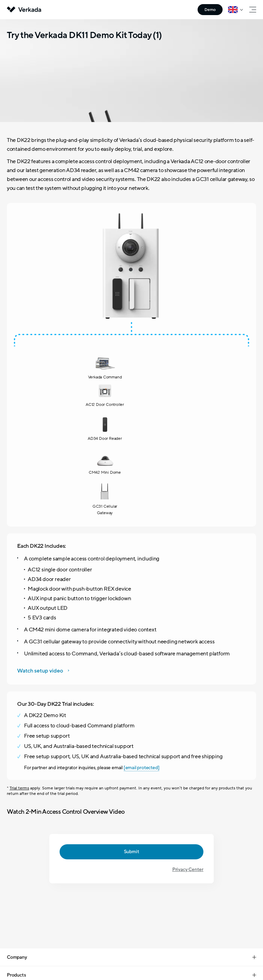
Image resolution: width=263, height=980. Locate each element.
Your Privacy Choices (123, 951)
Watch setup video (40, 448)
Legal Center (91, 935)
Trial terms (19, 565)
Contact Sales (131, 876)
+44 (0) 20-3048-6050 (132, 839)
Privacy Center (188, 647)
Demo (210, 10)
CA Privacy (159, 951)
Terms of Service (169, 935)
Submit (132, 629)
